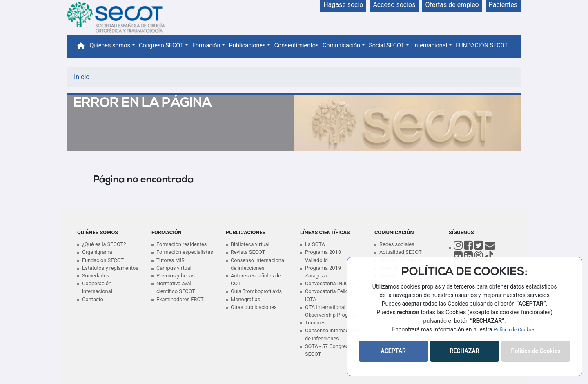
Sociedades (96, 276)
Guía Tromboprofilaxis (256, 291)
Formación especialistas (185, 252)
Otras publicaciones (254, 307)
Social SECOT (386, 46)
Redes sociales (397, 244)
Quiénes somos (110, 46)
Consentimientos (297, 46)
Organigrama (97, 252)
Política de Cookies (514, 330)
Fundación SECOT (103, 260)
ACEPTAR (393, 351)
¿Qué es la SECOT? (104, 244)
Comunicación (341, 46)
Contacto (93, 299)
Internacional (430, 46)
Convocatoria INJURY (330, 283)
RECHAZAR (464, 351)
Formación (206, 46)
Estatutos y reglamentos (110, 268)
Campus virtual (174, 268)
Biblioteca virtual (250, 244)
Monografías (245, 299)
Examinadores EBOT (180, 299)
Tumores (315, 323)
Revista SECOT (248, 252)
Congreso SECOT (161, 46)
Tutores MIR (170, 260)
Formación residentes (182, 244)
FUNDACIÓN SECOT (482, 46)
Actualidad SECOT (401, 252)
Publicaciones (247, 46)
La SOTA (315, 244)
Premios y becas (176, 276)
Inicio (82, 77)
